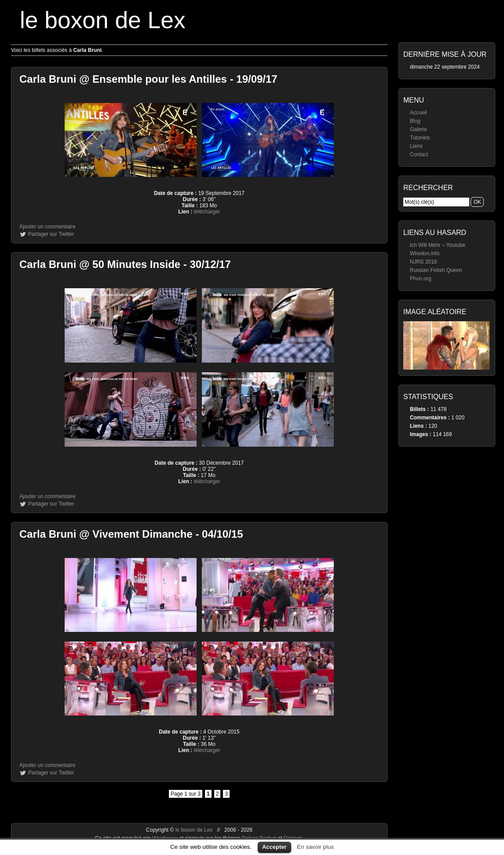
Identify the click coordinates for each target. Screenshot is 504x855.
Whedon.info (425, 253)
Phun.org (421, 279)
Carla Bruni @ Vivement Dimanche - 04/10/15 (131, 534)
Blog (415, 121)
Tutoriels (420, 138)
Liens (416, 146)
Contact (419, 154)
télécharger (207, 212)
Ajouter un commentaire (47, 227)
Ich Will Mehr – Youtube (438, 245)
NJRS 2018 (423, 262)
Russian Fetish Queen (436, 270)
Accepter (274, 847)
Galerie (418, 129)
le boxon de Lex (103, 20)
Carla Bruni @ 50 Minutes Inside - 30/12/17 (125, 264)
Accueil (418, 113)
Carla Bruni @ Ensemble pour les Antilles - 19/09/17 (148, 79)
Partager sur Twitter (51, 234)
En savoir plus (315, 847)
